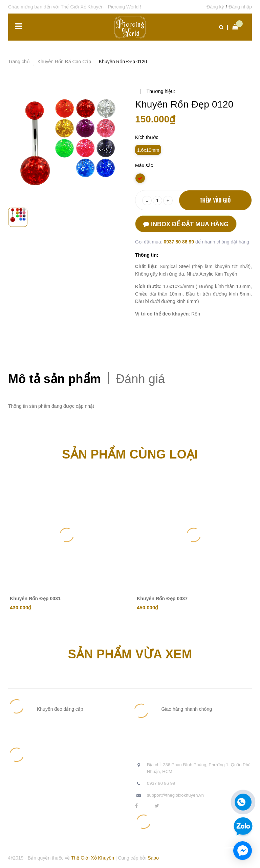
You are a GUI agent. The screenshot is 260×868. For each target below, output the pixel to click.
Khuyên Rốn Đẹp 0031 (35, 599)
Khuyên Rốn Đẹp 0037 (162, 599)
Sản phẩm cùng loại (130, 454)
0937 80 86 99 (179, 242)
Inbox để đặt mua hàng (186, 224)
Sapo (153, 858)
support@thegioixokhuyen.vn (175, 795)
